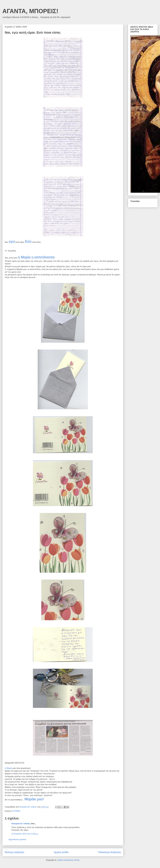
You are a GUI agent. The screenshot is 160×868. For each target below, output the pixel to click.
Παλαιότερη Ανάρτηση (109, 852)
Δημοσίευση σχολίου (17, 839)
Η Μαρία (9, 768)
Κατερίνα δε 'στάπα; (21, 824)
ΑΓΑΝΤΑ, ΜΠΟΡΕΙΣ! (30, 11)
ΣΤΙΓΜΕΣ (16, 811)
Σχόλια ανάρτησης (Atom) (69, 860)
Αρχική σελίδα (61, 852)
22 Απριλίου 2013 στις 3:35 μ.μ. (25, 834)
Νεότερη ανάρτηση (14, 852)
